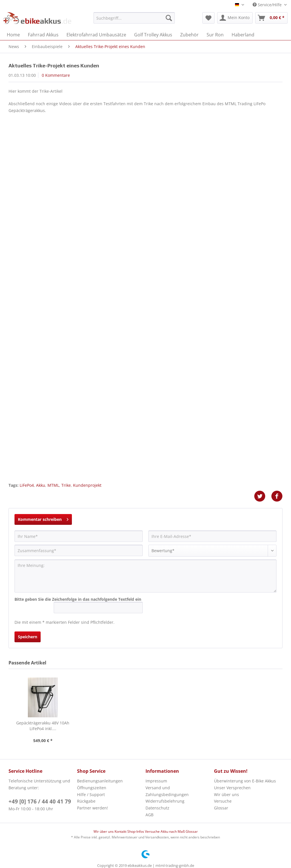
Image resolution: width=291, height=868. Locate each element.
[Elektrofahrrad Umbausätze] (96, 35)
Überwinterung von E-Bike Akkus (245, 781)
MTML (53, 485)
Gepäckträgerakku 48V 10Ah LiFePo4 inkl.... (43, 726)
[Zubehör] (189, 35)
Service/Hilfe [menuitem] (268, 5)
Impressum (156, 781)
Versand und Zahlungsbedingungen (167, 791)
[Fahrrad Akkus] (43, 35)
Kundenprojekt (87, 485)
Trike (66, 485)
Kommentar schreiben (43, 518)
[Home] (13, 35)
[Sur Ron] (215, 35)
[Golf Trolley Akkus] (153, 35)
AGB (149, 815)
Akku (41, 485)
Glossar (221, 808)
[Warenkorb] (271, 18)
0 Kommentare (56, 75)
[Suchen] (169, 18)
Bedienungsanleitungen (100, 781)
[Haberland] (243, 35)
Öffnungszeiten (92, 788)
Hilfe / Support (91, 795)
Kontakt (121, 831)
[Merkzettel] (208, 18)
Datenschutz (157, 808)
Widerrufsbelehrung (165, 801)
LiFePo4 (27, 485)
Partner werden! (93, 808)
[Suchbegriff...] (134, 18)
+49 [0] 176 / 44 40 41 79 (40, 801)
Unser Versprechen (232, 788)
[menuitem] (134, 21)
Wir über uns (226, 795)
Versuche (223, 801)
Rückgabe (86, 801)
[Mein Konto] (235, 18)
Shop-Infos (136, 831)
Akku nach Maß (173, 831)
